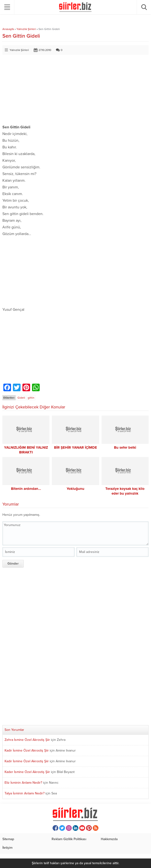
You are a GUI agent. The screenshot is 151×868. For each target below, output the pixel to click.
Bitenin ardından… (26, 489)
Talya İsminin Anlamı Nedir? (24, 793)
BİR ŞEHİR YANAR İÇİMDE (75, 447)
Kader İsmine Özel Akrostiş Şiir (27, 772)
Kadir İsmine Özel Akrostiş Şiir (27, 750)
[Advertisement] (75, 90)
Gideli (21, 398)
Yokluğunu (75, 489)
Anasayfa (8, 29)
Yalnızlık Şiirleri (26, 29)
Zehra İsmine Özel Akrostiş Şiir (27, 740)
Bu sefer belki (125, 447)
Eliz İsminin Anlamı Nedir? (23, 783)
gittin (31, 398)
